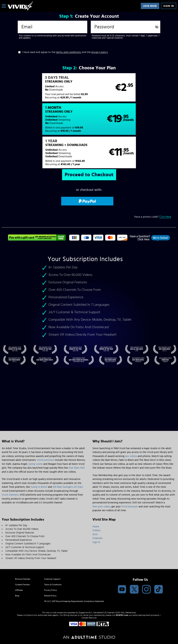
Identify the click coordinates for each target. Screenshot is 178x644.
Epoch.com (32, 615)
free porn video (101, 507)
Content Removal (89, 618)
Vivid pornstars (45, 460)
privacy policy (100, 52)
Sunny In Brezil (39, 487)
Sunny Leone (35, 464)
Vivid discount (130, 507)
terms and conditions (68, 52)
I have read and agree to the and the (65, 52)
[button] (45, 89)
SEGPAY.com (122, 615)
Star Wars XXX (77, 468)
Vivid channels (10, 495)
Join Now (150, 6)
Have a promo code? (153, 187)
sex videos (131, 456)
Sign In (169, 6)
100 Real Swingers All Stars (68, 487)
